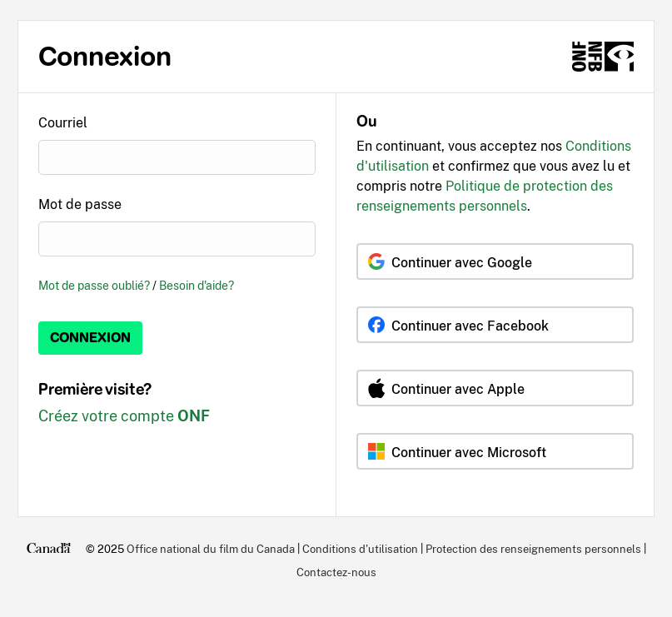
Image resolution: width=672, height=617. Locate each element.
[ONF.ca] (603, 57)
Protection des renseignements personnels (533, 549)
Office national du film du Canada (211, 549)
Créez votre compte (124, 416)
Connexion (90, 338)
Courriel (63, 123)
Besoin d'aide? (197, 285)
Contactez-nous (336, 572)
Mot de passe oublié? (94, 285)
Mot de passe (80, 204)
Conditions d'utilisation (360, 549)
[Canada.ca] (49, 549)
